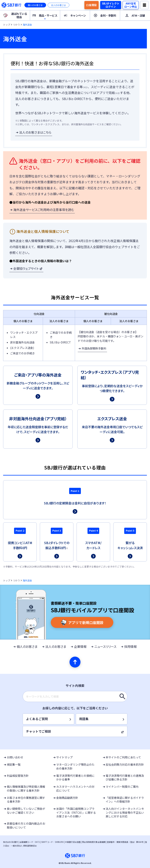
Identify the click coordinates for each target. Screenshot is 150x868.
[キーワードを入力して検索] (122, 696)
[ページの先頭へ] (75, 662)
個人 (35, 5)
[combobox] (75, 696)
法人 (58, 5)
